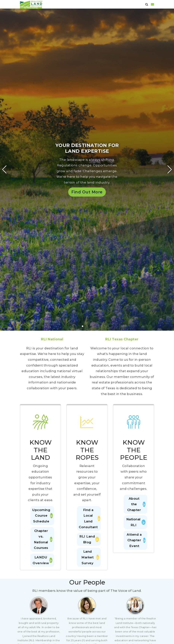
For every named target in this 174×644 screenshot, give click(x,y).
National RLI (136, 522)
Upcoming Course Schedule (42, 516)
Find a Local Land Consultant (89, 518)
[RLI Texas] (31, 4)
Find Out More (87, 192)
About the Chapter (136, 504)
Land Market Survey (90, 557)
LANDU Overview (42, 560)
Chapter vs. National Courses (43, 539)
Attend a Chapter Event (136, 540)
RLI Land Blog (89, 539)
